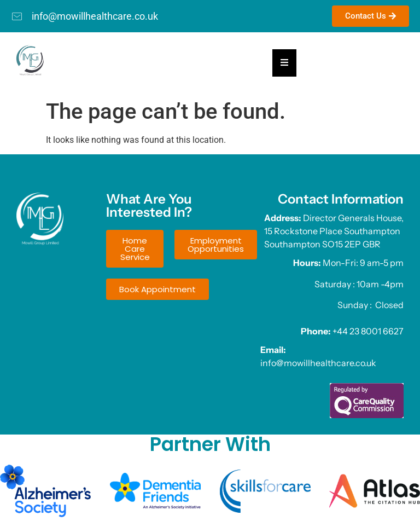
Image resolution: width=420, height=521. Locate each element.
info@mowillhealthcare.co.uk (318, 363)
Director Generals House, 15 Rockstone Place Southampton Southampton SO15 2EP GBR (334, 231)
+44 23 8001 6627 (368, 331)
